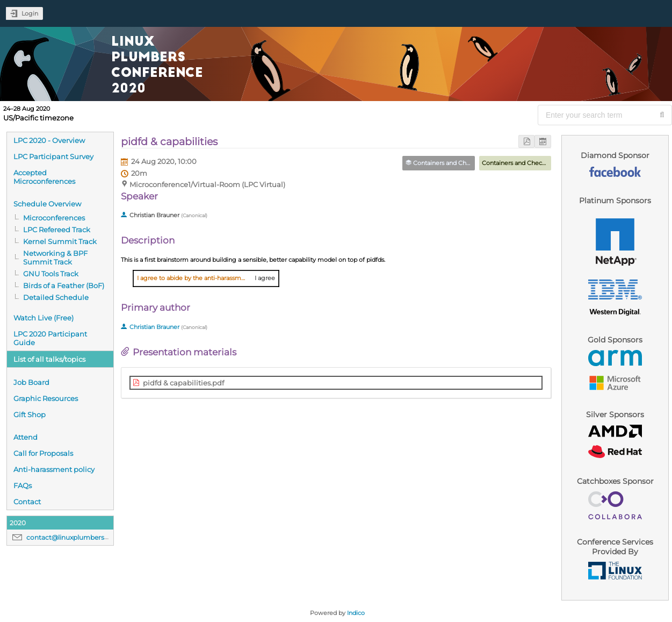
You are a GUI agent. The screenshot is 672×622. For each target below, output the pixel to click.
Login (30, 13)
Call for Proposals (43, 453)
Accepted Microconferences (44, 177)
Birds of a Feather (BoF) (64, 285)
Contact (27, 502)
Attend (26, 437)
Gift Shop (30, 414)
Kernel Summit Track (60, 241)
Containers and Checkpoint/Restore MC (540, 163)
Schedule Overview (47, 204)
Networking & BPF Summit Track (55, 258)
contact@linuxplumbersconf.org (79, 537)
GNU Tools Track (51, 274)
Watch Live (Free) (44, 318)
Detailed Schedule (56, 297)
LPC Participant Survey (53, 156)
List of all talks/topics (49, 359)
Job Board (31, 382)
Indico (356, 613)
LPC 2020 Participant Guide (50, 338)
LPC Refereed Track (57, 230)
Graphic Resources (46, 398)
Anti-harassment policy (54, 469)
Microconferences (54, 218)
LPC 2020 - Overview (49, 140)
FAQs (23, 485)
